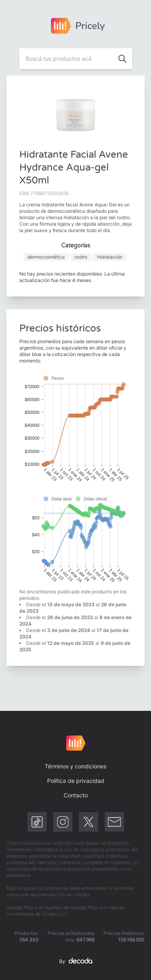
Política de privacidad (76, 781)
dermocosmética (46, 257)
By (76, 961)
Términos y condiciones (75, 766)
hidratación (110, 257)
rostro (81, 257)
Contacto (76, 795)
